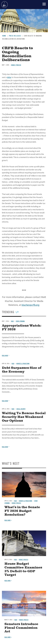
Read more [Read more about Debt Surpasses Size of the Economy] (5, 401)
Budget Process (16, 503)
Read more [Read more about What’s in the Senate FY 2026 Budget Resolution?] (8, 520)
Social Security (21, 409)
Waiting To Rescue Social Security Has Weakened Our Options (24, 417)
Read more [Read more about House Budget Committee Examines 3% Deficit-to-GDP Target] (8, 581)
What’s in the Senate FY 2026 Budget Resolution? (22, 511)
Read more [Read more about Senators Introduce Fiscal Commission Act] (8, 637)
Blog (13, 409)
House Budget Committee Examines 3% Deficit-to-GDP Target (23, 569)
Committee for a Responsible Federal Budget (4, 5)
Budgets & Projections (26, 501)
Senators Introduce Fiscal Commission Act (21, 628)
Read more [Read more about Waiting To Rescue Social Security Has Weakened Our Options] (5, 447)
